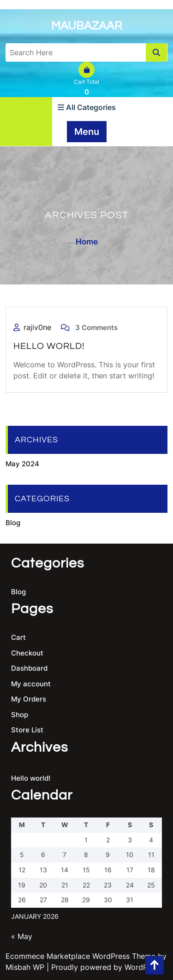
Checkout (27, 653)
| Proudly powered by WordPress (104, 967)
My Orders (29, 699)
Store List (27, 730)
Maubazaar (87, 26)
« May (22, 936)
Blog (13, 523)
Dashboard (29, 668)
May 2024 (22, 464)
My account (31, 684)
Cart (18, 637)
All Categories (87, 107)
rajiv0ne (37, 327)
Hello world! (49, 346)
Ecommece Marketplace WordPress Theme (81, 956)
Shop (20, 715)
